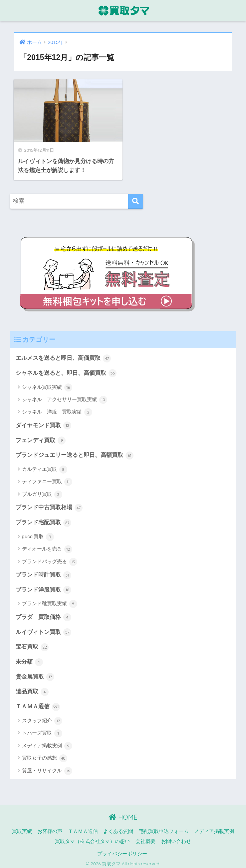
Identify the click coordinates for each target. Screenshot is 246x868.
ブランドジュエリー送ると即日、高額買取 (75, 453)
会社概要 (145, 839)
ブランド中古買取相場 (49, 505)
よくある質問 (118, 829)
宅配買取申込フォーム (164, 829)
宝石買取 (32, 645)
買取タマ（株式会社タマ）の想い (92, 839)
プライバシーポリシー (122, 851)
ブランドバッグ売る (50, 559)
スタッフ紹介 (42, 718)
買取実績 (22, 829)
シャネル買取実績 (47, 385)
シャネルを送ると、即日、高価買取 (66, 370)
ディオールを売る (47, 547)
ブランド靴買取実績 (50, 601)
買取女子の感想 (45, 756)
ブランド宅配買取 (44, 520)
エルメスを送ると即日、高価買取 (63, 356)
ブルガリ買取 (42, 492)
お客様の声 (50, 829)
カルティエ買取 (45, 467)
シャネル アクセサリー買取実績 (65, 397)
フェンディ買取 (41, 438)
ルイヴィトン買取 (44, 630)
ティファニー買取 (47, 479)
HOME (123, 814)
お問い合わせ (176, 839)
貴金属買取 (35, 674)
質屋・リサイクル (47, 768)
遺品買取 (32, 689)
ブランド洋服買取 (44, 587)
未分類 (29, 659)
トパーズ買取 (42, 731)
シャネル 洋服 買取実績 (57, 409)
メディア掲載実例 (47, 743)
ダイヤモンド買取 (44, 423)
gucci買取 (38, 534)
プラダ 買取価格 (44, 615)
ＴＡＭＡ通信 (38, 704)
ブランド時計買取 (44, 573)
